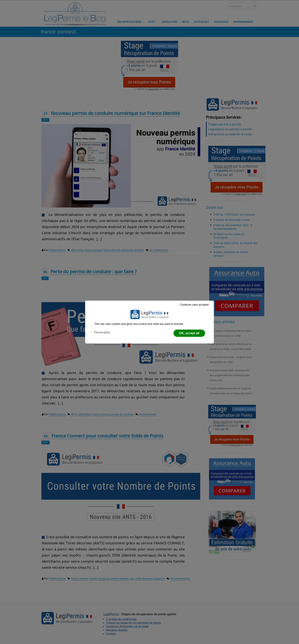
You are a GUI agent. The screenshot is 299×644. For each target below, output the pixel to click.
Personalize (102, 332)
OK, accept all (189, 333)
